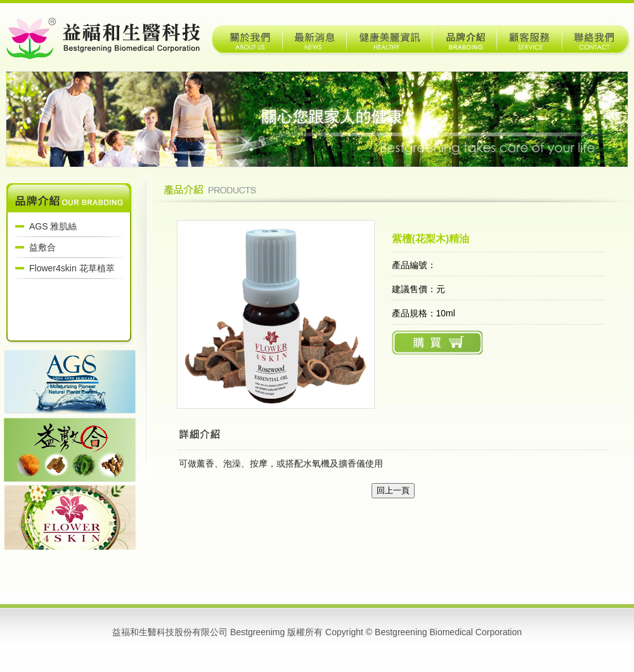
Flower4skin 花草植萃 (72, 268)
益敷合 (42, 247)
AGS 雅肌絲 (53, 226)
